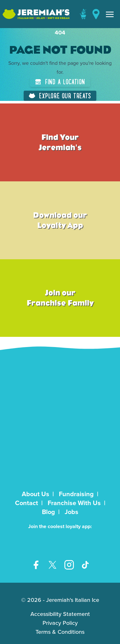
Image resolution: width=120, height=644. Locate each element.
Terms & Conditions (60, 632)
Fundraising (76, 494)
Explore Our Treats (60, 96)
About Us (36, 494)
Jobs (72, 512)
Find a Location (60, 82)
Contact (27, 503)
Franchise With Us (74, 503)
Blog (48, 512)
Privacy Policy (60, 623)
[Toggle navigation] (110, 14)
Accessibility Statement (60, 614)
